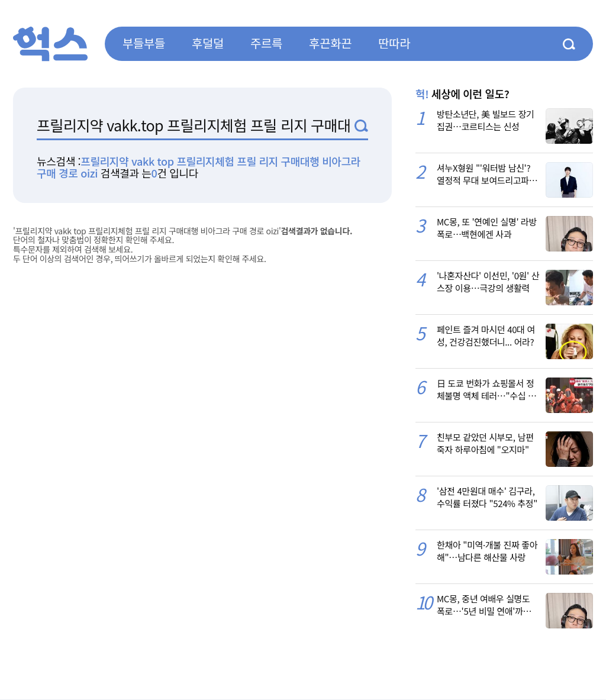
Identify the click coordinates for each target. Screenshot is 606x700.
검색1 (361, 126)
